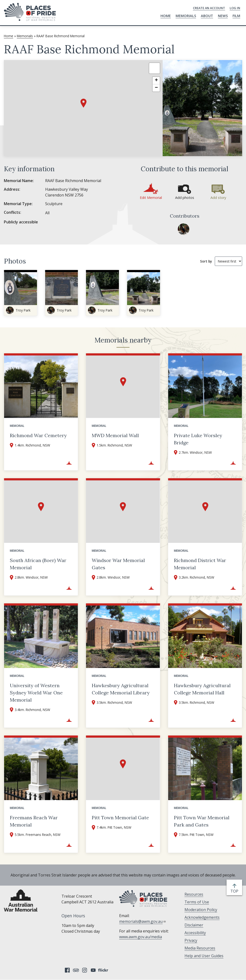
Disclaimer (194, 925)
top (235, 891)
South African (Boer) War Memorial (38, 564)
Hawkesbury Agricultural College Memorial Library (121, 689)
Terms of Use (197, 902)
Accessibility (195, 933)
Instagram (85, 970)
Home (166, 16)
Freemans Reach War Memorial (34, 821)
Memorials (186, 16)
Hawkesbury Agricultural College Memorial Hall (202, 689)
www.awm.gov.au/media (141, 937)
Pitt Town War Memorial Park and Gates (202, 821)
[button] (83, 103)
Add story (218, 198)
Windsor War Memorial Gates (118, 564)
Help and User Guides (204, 956)
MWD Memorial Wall (115, 435)
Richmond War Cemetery (38, 435)
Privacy (191, 940)
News (223, 16)
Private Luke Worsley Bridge (198, 439)
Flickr (104, 970)
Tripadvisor (76, 970)
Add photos (185, 198)
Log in (235, 8)
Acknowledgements (202, 917)
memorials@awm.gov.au (143, 921)
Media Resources (200, 948)
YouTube (93, 970)
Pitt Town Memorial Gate (120, 818)
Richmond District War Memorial (200, 564)
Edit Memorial (151, 198)
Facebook (67, 970)
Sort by (206, 261)
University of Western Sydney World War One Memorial (36, 693)
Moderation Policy (201, 910)
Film (236, 16)
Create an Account (209, 8)
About (207, 16)
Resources (194, 894)
